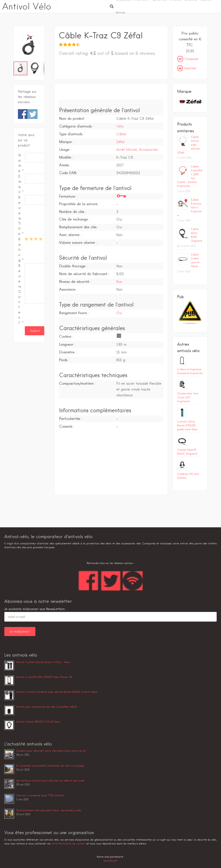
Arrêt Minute (127, 150)
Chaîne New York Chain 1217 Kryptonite (188, 397)
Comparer (188, 59)
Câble (121, 134)
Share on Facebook (23, 114)
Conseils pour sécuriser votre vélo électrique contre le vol (51, 751)
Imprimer (187, 68)
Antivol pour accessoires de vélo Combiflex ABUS (47, 707)
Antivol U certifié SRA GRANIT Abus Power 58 (44, 677)
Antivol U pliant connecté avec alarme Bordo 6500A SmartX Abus (57, 692)
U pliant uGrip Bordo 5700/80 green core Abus (187, 425)
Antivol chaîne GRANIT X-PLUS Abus (38, 722)
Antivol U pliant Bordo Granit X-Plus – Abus (43, 662)
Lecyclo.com (110, 861)
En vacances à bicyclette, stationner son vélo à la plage (50, 766)
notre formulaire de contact (69, 844)
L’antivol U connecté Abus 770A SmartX (40, 795)
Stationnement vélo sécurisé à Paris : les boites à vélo (49, 810)
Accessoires (148, 150)
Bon (119, 282)
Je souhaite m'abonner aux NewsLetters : (35, 609)
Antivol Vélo (27, 6)
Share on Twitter (33, 114)
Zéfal (120, 142)
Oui (119, 313)
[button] (40, 46)
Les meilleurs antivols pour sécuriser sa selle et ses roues (50, 781)
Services (121, 13)
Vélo (120, 126)
